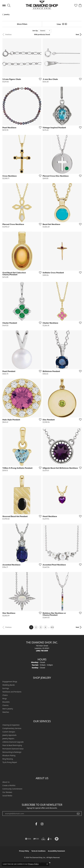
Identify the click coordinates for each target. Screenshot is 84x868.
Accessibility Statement (56, 851)
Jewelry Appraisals (9, 735)
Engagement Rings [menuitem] (10, 682)
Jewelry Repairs (8, 739)
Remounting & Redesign (12, 752)
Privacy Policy (24, 851)
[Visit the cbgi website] (43, 839)
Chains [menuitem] (5, 695)
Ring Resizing (8, 759)
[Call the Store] (42, 651)
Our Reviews (7, 792)
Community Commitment (12, 789)
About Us (6, 782)
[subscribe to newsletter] (78, 814)
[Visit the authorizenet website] (57, 839)
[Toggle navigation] (4, 5)
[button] (9, 5)
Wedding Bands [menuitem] (9, 685)
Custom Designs (9, 732)
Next (77, 34)
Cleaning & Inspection (11, 725)
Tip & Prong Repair (10, 762)
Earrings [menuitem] (6, 688)
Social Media (7, 796)
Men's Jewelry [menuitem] (8, 709)
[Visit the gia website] (28, 839)
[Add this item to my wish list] (39, 79)
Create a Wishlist (9, 785)
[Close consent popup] (47, 864)
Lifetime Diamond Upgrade (13, 742)
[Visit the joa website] (50, 839)
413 (52, 627)
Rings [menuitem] (5, 699)
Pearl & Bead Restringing (12, 745)
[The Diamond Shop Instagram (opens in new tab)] (48, 824)
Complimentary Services (12, 728)
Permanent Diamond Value (13, 749)
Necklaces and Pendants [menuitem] (12, 692)
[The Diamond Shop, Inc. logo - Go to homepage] (42, 6)
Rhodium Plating (9, 755)
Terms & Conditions (38, 851)
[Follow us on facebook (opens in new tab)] (36, 824)
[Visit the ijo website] (36, 839)
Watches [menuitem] (6, 712)
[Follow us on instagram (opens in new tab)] (42, 824)
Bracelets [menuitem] (6, 702)
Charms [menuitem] (5, 705)
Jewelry (7, 14)
